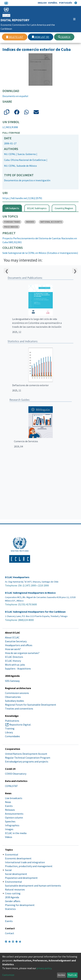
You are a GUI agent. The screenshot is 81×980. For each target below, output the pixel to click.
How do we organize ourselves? (22, 653)
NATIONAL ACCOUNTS (51, 222)
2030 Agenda (12, 897)
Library (9, 732)
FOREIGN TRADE (12, 222)
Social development (16, 874)
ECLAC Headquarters (17, 577)
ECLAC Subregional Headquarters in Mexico (30, 593)
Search (64, 37)
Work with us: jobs (15, 665)
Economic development (18, 858)
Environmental (13, 882)
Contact (10, 933)
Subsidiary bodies (15, 701)
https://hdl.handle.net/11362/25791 (22, 198)
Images (9, 829)
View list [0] (41, 37)
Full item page (11, 133)
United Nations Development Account (26, 754)
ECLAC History (13, 661)
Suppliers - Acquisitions (18, 669)
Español (53, 3)
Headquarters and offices (19, 645)
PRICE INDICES (11, 227)
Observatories (13, 697)
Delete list (15, 37)
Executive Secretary (16, 641)
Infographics (12, 825)
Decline (61, 975)
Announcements (14, 814)
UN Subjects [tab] (12, 208)
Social (8, 870)
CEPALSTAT (11, 786)
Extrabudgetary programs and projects (27, 761)
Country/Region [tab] (64, 208)
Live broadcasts (14, 798)
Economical (12, 854)
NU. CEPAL (10, 154)
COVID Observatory (16, 774)
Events (9, 806)
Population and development (21, 878)
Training (10, 728)
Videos (9, 837)
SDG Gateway (12, 681)
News (8, 802)
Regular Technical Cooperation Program (28, 758)
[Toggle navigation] (73, 19)
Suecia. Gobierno (27, 154)
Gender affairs (13, 901)
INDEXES (30, 222)
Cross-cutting (13, 893)
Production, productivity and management (29, 866)
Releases (10, 810)
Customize (8, 975)
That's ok (72, 975)
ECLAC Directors (14, 657)
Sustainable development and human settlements (33, 886)
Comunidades (12, 736)
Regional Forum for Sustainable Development (31, 705)
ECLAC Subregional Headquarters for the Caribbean (35, 612)
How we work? (13, 649)
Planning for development (20, 905)
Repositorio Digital (20, 725)
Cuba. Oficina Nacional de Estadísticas (25, 160)
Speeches (10, 821)
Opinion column (14, 818)
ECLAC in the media (16, 833)
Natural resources (15, 889)
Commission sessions (17, 693)
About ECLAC (12, 637)
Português (66, 3)
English (42, 3)
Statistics (10, 909)
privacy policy (44, 968)
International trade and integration (25, 862)
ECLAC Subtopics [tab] (37, 208)
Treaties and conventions (19, 709)
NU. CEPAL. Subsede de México (20, 166)
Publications (12, 721)
